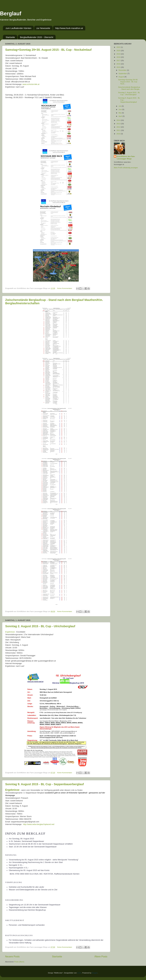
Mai (120, 113)
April (121, 116)
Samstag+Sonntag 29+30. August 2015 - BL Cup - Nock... (128, 82)
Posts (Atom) (19, 962)
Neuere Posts (12, 956)
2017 (119, 60)
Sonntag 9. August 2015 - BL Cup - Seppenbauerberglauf (45, 784)
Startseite (10, 37)
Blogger (95, 973)
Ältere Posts (101, 956)
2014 (119, 120)
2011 (119, 130)
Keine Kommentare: (65, 288)
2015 (119, 67)
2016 (119, 64)
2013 (119, 124)
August (121, 77)
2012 (119, 127)
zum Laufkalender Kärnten (19, 28)
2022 (119, 47)
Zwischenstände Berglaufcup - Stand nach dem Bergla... (129, 88)
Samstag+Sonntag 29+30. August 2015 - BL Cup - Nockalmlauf (48, 50)
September (123, 73)
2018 (119, 57)
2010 (119, 134)
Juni (120, 109)
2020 (119, 50)
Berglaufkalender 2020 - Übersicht (37, 37)
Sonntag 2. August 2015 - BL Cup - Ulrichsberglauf (40, 626)
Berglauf (11, 14)
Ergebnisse (10, 632)
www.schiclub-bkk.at (31, 84)
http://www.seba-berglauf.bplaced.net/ (39, 824)
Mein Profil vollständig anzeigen (126, 168)
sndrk (79, 973)
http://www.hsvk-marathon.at (69, 28)
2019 (119, 54)
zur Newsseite (43, 28)
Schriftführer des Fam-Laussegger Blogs (126, 157)
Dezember (123, 70)
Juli (120, 106)
